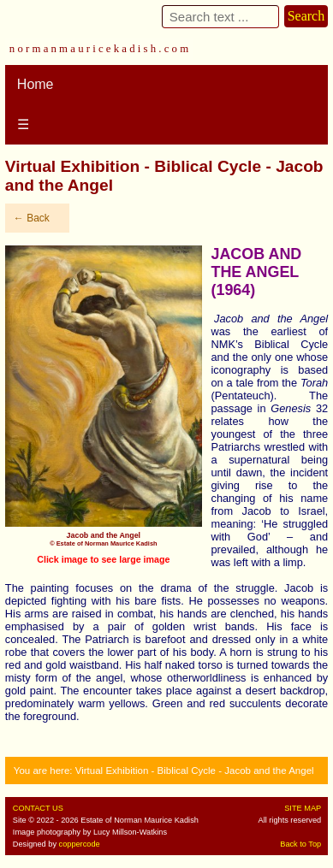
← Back (32, 218)
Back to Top (300, 844)
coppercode (80, 844)
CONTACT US (38, 808)
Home (36, 84)
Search (306, 16)
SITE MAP (303, 808)
